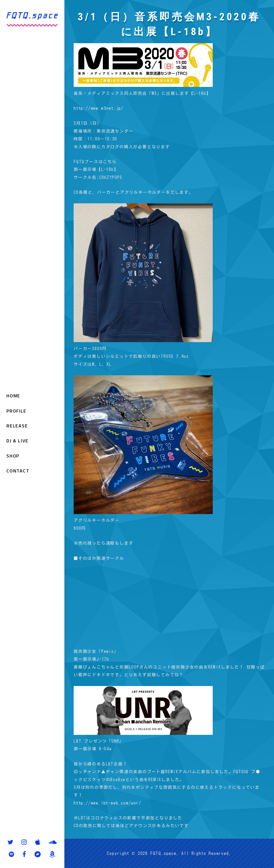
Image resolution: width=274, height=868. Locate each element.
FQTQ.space (163, 853)
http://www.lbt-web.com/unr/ (108, 803)
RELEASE (17, 426)
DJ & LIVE (18, 441)
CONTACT (18, 471)
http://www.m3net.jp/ (99, 108)
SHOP (13, 456)
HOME (13, 396)
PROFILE (16, 411)
